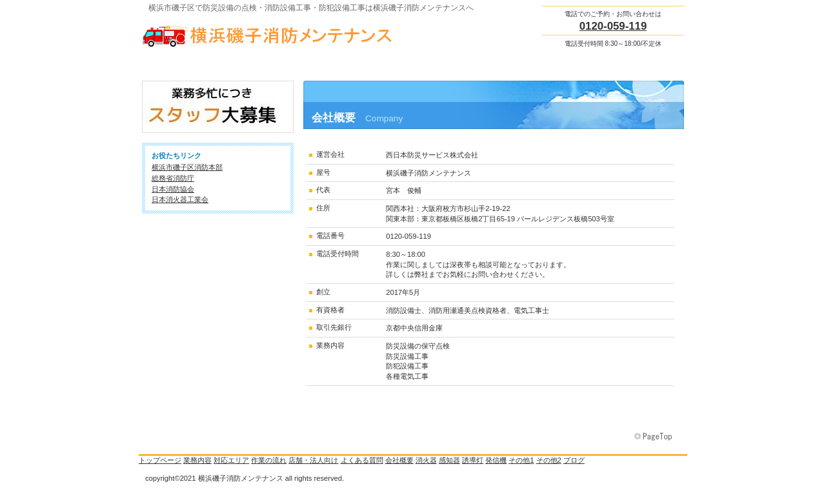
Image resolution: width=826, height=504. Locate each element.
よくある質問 (362, 460)
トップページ (160, 460)
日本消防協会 (173, 189)
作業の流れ (269, 460)
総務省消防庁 (173, 178)
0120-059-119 (613, 26)
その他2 (549, 460)
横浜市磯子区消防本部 (187, 167)
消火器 (426, 460)
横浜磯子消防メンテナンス (271, 33)
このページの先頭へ (654, 437)
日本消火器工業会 (180, 199)
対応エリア (231, 460)
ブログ (574, 460)
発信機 (496, 460)
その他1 (521, 460)
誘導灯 (473, 460)
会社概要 (399, 460)
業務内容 (197, 460)
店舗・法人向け (313, 460)
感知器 (449, 460)
